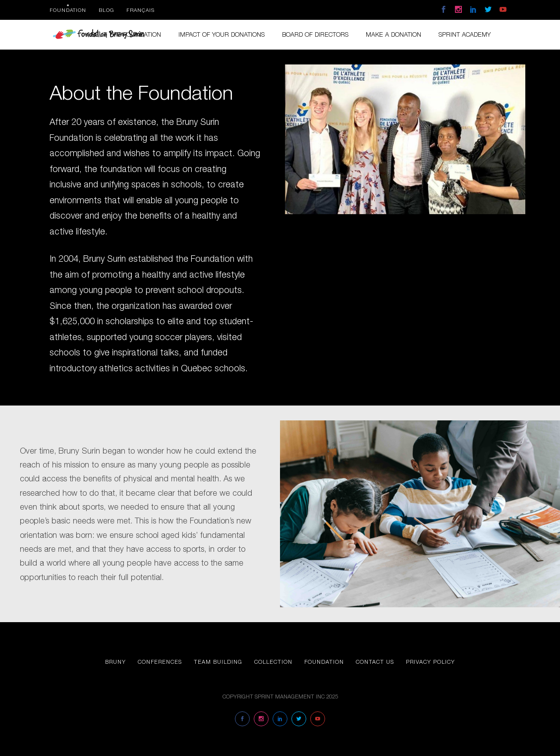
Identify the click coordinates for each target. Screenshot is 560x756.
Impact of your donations (222, 34)
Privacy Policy (430, 662)
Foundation (68, 10)
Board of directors (315, 34)
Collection (273, 662)
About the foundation (124, 34)
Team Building (218, 662)
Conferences (160, 662)
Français (140, 10)
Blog (106, 10)
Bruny (115, 662)
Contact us (375, 662)
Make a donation (393, 34)
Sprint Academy (465, 34)
